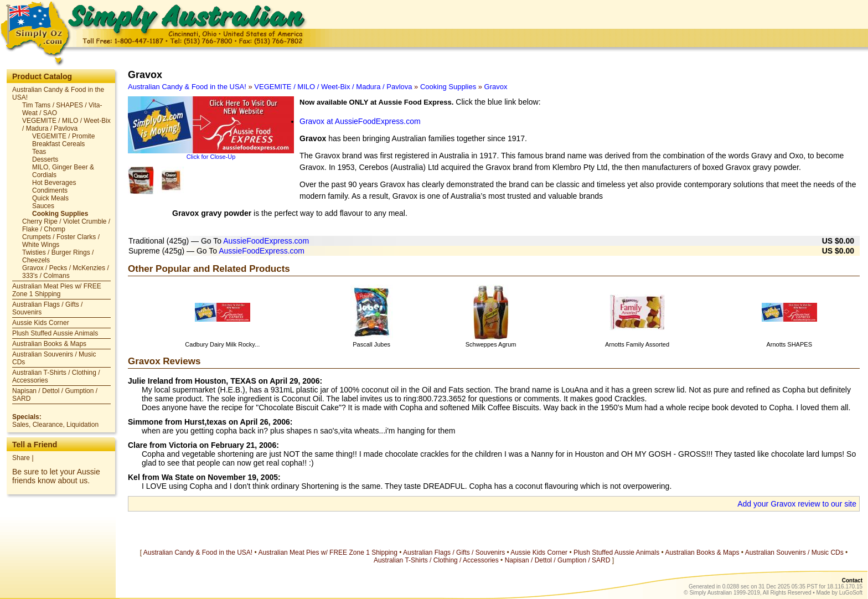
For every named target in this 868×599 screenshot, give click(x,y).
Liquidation (82, 425)
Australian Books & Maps (49, 344)
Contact (852, 580)
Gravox (496, 87)
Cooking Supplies (60, 214)
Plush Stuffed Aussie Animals (55, 333)
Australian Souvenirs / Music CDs (794, 552)
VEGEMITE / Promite (63, 136)
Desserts (45, 159)
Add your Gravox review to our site (797, 504)
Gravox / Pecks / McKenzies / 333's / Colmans (66, 272)
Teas (39, 152)
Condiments (50, 190)
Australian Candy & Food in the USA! (187, 87)
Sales (20, 425)
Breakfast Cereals (58, 144)
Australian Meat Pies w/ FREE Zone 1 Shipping (57, 290)
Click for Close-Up (211, 157)
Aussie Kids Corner (41, 323)
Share (21, 458)
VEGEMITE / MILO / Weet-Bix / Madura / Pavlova (66, 125)
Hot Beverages (54, 183)
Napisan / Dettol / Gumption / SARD (558, 560)
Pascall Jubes (371, 344)
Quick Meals (50, 198)
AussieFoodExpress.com (266, 241)
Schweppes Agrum (491, 344)
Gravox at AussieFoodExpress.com (360, 121)
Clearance (48, 425)
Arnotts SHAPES (789, 344)
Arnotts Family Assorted (637, 344)
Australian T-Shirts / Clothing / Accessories (436, 560)
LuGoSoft (851, 593)
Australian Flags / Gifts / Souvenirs (454, 552)
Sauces (43, 206)
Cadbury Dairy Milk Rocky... (222, 344)
